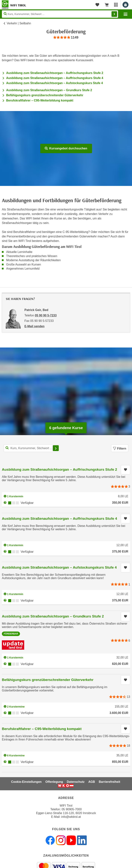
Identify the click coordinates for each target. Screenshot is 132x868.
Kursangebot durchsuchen (66, 148)
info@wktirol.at (71, 817)
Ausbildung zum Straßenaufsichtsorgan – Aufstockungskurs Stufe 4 (55, 83)
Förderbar (11, 634)
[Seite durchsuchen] (60, 14)
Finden (114, 14)
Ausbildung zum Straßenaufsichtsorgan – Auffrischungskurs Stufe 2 (55, 73)
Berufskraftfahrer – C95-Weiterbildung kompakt (40, 100)
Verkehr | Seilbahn (19, 23)
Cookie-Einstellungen (26, 782)
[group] (66, 38)
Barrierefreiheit (110, 782)
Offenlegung (54, 782)
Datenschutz (76, 782)
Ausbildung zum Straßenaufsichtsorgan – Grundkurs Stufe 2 (49, 90)
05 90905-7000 (72, 809)
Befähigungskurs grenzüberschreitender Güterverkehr (45, 95)
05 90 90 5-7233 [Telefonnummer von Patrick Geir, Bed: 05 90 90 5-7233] (46, 315)
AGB (92, 782)
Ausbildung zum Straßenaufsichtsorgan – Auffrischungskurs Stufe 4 (55, 78)
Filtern (120, 449)
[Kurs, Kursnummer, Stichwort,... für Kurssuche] (32, 448)
